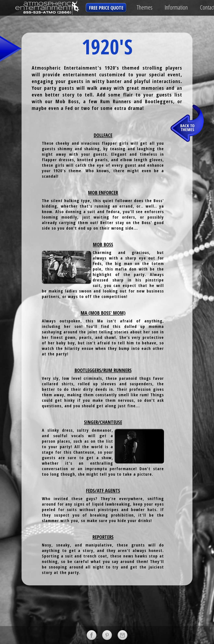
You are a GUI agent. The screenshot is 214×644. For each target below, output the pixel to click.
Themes (144, 7)
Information (176, 7)
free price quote (106, 8)
